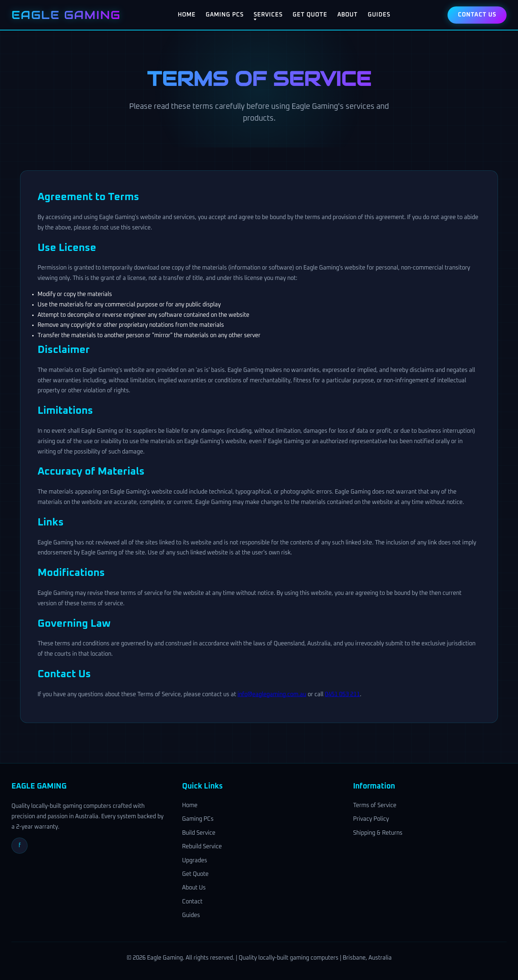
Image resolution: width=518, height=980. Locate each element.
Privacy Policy (371, 819)
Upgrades (195, 860)
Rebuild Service (202, 846)
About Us (194, 888)
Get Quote (310, 15)
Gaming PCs (225, 15)
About (348, 15)
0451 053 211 (342, 694)
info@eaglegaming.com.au (272, 694)
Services (268, 15)
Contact (192, 902)
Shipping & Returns (378, 833)
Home (187, 15)
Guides (379, 15)
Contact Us (477, 15)
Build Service (199, 833)
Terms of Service (375, 805)
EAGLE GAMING (66, 15)
